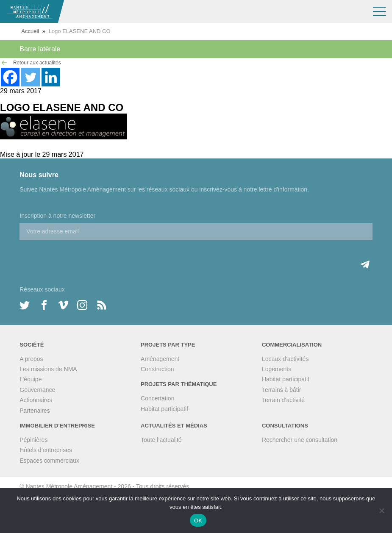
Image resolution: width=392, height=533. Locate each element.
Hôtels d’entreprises (46, 450)
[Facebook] (10, 77)
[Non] (381, 511)
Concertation (157, 398)
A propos (31, 359)
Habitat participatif (164, 409)
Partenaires (35, 411)
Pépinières (33, 440)
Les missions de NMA (48, 369)
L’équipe (31, 379)
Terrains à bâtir (282, 390)
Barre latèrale (40, 49)
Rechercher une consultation (300, 440)
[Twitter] (31, 77)
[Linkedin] (51, 77)
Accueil (30, 31)
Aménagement (160, 359)
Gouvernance (37, 390)
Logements (277, 369)
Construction (157, 369)
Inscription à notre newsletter (57, 216)
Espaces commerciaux (49, 461)
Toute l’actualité (161, 440)
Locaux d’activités (285, 359)
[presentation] (84, 257)
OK (198, 521)
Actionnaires (36, 400)
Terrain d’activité (283, 400)
